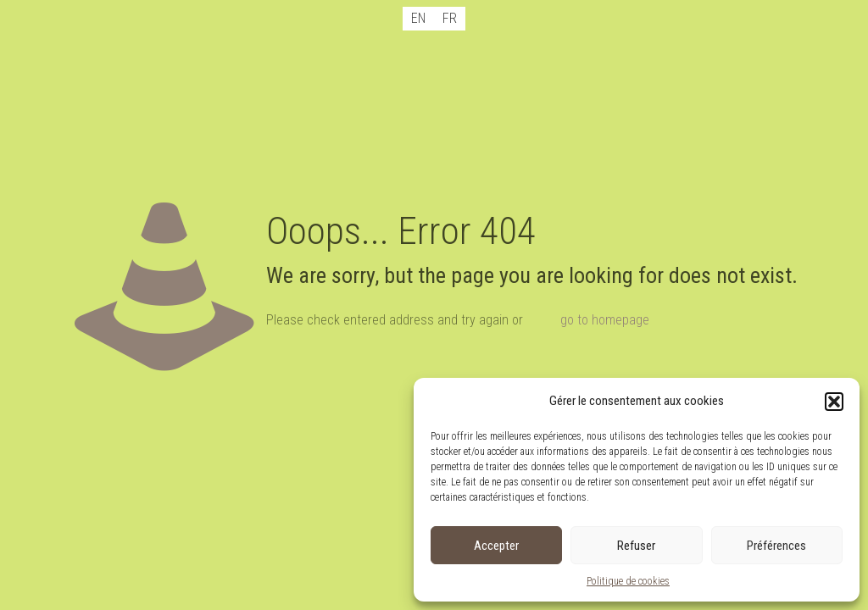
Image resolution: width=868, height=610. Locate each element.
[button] (834, 402)
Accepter (496, 546)
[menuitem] (418, 19)
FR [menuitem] (450, 18)
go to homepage (605, 320)
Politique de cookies (628, 581)
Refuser (636, 546)
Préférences (776, 546)
